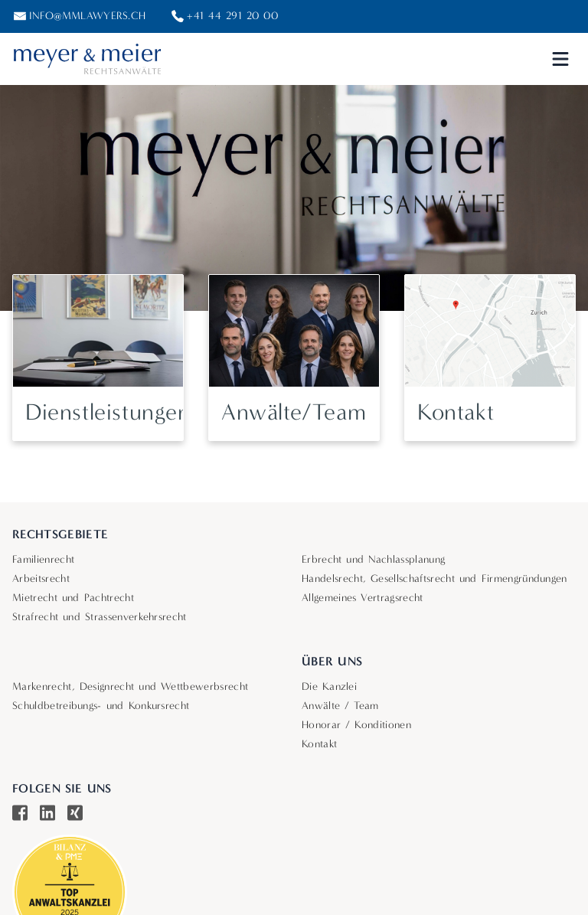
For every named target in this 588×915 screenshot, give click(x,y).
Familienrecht (43, 559)
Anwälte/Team (294, 412)
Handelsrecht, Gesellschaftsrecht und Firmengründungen (434, 578)
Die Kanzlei (329, 686)
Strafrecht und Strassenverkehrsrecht (100, 617)
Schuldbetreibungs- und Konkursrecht (101, 706)
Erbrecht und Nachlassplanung (373, 559)
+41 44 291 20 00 (232, 16)
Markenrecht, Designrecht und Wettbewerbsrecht (130, 686)
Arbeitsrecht (41, 578)
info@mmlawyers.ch (87, 16)
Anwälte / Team (340, 706)
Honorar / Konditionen (356, 725)
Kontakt (456, 412)
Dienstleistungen (108, 412)
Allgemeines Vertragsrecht (363, 598)
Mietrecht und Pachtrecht (73, 598)
